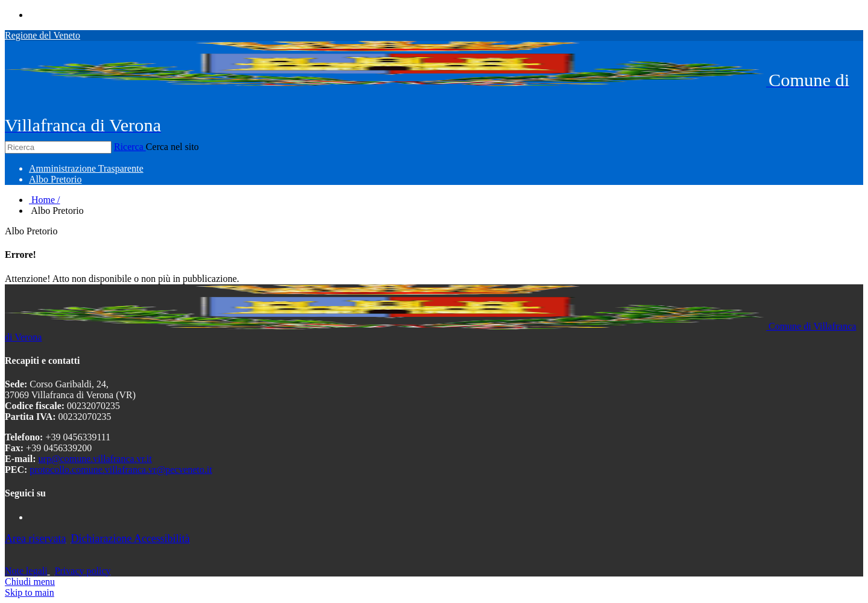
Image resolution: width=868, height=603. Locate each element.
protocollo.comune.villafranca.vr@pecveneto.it (121, 470)
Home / (45, 200)
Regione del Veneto (42, 35)
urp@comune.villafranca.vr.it (95, 459)
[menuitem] (86, 168)
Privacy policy (83, 571)
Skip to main (30, 592)
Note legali (26, 571)
